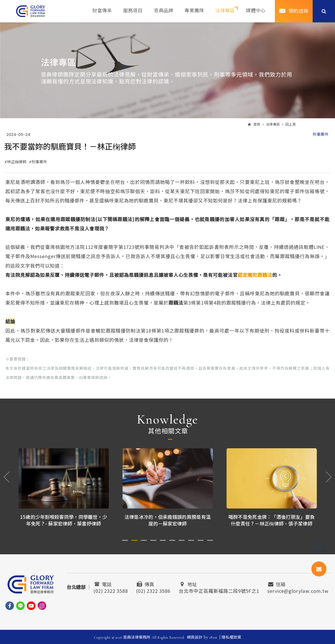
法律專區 (225, 11)
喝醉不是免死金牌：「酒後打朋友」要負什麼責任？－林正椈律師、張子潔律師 (272, 520)
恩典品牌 (164, 11)
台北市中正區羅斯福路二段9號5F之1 (219, 590)
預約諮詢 (298, 11)
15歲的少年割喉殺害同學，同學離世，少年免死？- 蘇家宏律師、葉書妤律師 (64, 520)
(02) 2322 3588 (111, 590)
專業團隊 (194, 11)
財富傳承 (102, 11)
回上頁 (291, 125)
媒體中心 (256, 11)
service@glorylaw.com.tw (298, 590)
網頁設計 (195, 637)
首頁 (254, 125)
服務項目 (133, 11)
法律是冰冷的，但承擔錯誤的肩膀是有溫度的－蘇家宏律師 (168, 520)
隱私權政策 (231, 637)
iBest (213, 637)
